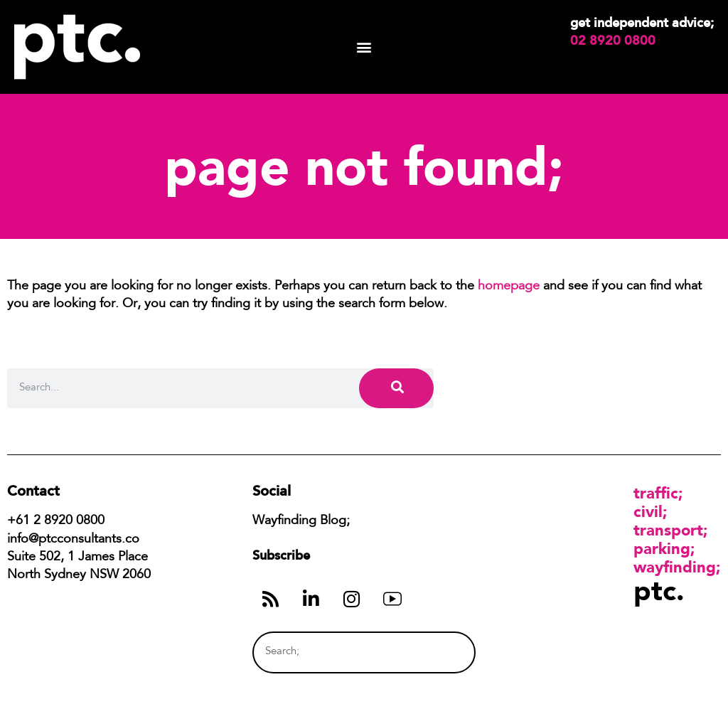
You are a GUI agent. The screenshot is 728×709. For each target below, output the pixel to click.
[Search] (396, 388)
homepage (509, 287)
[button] (364, 47)
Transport (668, 530)
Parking (662, 548)
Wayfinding (675, 567)
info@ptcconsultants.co (73, 540)
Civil (648, 511)
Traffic (656, 493)
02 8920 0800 (613, 41)
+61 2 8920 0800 (56, 521)
